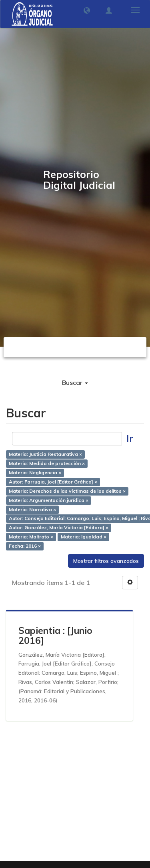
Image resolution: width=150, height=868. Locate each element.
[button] (87, 10)
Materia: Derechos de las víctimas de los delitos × (67, 491)
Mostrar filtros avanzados (106, 561)
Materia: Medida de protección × (47, 464)
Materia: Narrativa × (32, 509)
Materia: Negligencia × (35, 473)
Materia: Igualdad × (84, 537)
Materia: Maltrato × (31, 537)
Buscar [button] (75, 382)
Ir (130, 438)
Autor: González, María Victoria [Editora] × (59, 528)
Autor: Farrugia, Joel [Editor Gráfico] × (53, 482)
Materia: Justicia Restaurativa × (45, 454)
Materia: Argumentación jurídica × (49, 500)
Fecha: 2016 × (25, 546)
